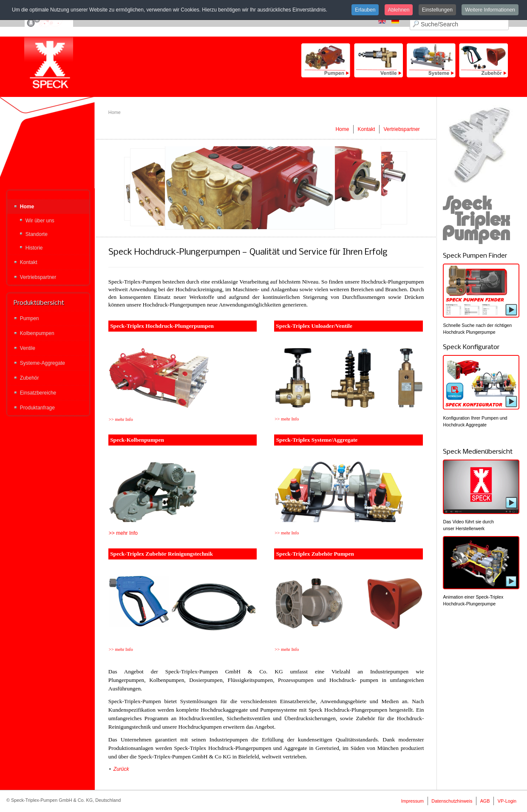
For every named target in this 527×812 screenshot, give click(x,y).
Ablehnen (399, 10)
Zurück (121, 769)
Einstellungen (437, 10)
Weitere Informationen (490, 10)
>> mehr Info (123, 533)
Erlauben (365, 10)
